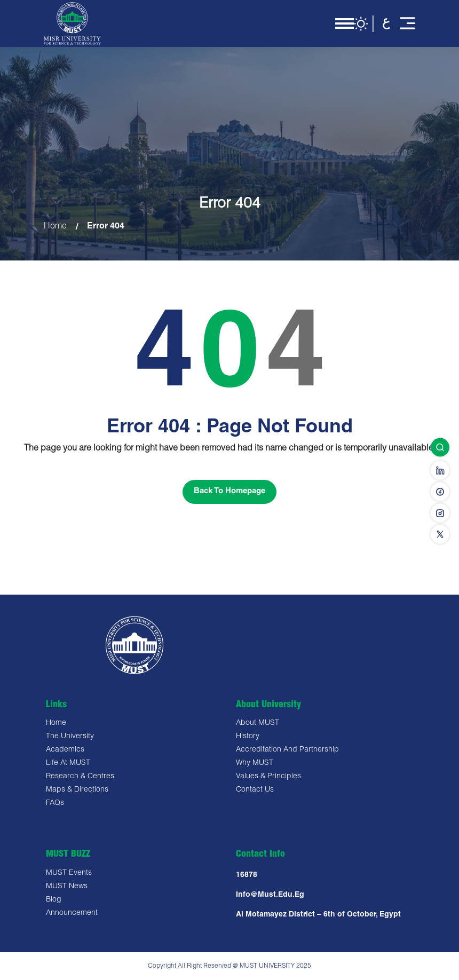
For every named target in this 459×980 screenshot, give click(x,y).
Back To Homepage (230, 491)
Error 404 (106, 227)
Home (55, 227)
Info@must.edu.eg (270, 895)
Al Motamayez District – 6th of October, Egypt (318, 915)
